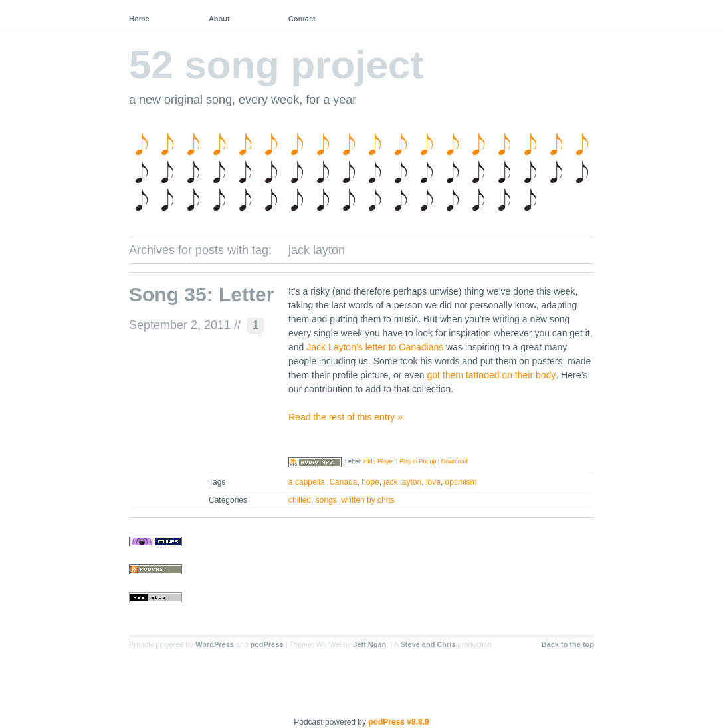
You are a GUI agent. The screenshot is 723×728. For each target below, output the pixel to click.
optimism (461, 482)
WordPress (215, 644)
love (433, 482)
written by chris (367, 500)
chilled (300, 500)
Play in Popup (418, 461)
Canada (343, 482)
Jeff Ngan (369, 644)
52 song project (276, 65)
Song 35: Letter (201, 294)
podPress (266, 644)
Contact (302, 19)
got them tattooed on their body (492, 375)
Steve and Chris (428, 644)
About (219, 19)
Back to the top (568, 644)
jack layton (403, 482)
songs (326, 500)
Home (139, 19)
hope (370, 482)
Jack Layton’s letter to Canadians (375, 347)
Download (455, 461)
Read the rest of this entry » (346, 417)
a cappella (307, 482)
